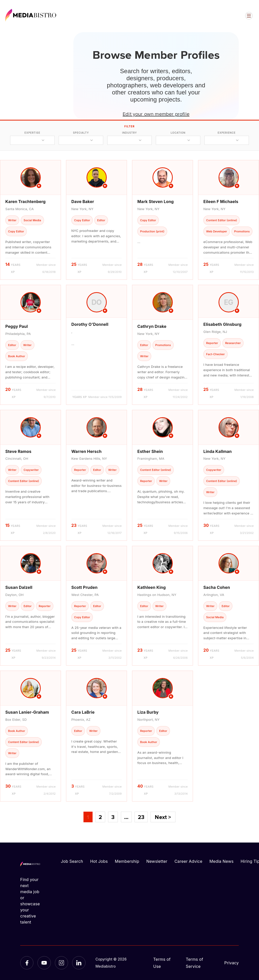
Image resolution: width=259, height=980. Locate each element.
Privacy (232, 963)
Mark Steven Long (156, 202)
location (178, 133)
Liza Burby (148, 712)
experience (226, 133)
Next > (163, 817)
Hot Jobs (99, 861)
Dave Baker (83, 202)
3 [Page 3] (113, 817)
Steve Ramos (18, 451)
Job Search (72, 861)
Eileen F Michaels (221, 202)
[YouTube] (44, 963)
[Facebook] (27, 963)
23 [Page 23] (141, 817)
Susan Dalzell (19, 587)
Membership (127, 861)
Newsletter (157, 861)
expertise (32, 133)
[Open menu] (249, 16)
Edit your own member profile (156, 114)
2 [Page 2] (100, 817)
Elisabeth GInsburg (222, 324)
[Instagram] (61, 963)
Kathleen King (152, 587)
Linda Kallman (218, 451)
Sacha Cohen (217, 587)
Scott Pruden (84, 587)
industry (130, 133)
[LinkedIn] (79, 963)
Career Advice (188, 861)
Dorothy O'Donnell (90, 324)
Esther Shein (150, 451)
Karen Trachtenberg (25, 202)
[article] (30, 220)
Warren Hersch (87, 451)
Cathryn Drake (152, 326)
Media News (221, 861)
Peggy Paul (17, 326)
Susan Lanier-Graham (27, 712)
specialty (81, 133)
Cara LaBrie (83, 712)
